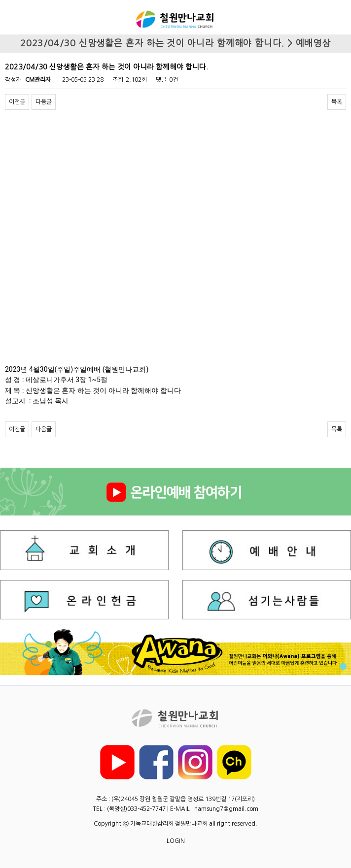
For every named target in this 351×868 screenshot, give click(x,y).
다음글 (44, 102)
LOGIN (176, 841)
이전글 (17, 102)
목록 (337, 102)
